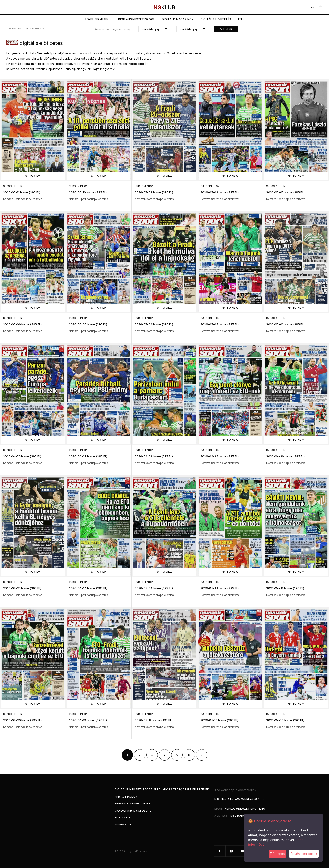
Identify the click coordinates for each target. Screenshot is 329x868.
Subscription (13, 186)
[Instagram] (231, 851)
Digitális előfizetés (216, 19)
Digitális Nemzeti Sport (136, 19)
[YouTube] (243, 851)
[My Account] (313, 7)
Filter (226, 29)
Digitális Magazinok (178, 19)
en (240, 19)
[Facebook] (220, 851)
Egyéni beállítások (304, 854)
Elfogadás (277, 854)
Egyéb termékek (97, 19)
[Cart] (321, 8)
